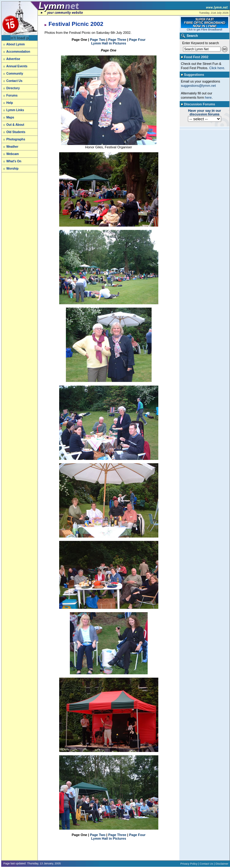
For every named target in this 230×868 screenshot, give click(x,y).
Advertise (13, 59)
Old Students (16, 132)
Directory (13, 88)
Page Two (98, 40)
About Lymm (14, 44)
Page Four (137, 40)
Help (10, 103)
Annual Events (17, 66)
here (208, 97)
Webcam (13, 154)
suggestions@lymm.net (198, 86)
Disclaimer (222, 864)
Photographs (16, 139)
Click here (217, 68)
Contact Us (14, 81)
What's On (14, 161)
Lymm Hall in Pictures (109, 43)
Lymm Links (15, 110)
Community (15, 74)
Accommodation (18, 52)
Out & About (15, 125)
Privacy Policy (189, 864)
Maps (10, 117)
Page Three (117, 40)
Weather (12, 147)
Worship (13, 169)
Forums (12, 95)
